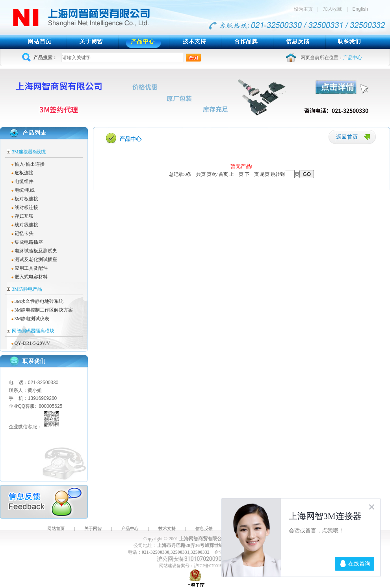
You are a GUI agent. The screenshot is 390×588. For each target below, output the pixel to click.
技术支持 (167, 528)
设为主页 (306, 9)
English (360, 9)
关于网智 (93, 528)
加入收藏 (332, 9)
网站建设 (168, 566)
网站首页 (56, 528)
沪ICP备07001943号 (212, 566)
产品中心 (130, 528)
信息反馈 (204, 528)
